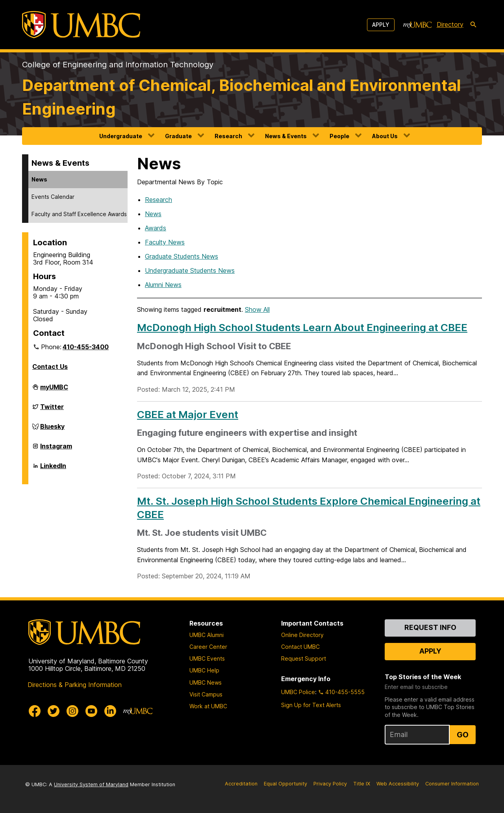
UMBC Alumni (207, 635)
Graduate (178, 136)
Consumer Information (452, 784)
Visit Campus (206, 694)
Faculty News (165, 242)
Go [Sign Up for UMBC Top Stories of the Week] (463, 735)
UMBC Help (204, 670)
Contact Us (50, 367)
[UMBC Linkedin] (110, 711)
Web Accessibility (398, 784)
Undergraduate (121, 136)
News (39, 179)
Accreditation (241, 784)
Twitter (52, 410)
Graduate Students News (182, 256)
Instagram (56, 449)
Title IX (362, 784)
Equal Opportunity (285, 784)
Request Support (304, 658)
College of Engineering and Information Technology (118, 65)
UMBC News (206, 682)
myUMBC (54, 390)
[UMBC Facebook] (35, 711)
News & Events (286, 136)
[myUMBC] (417, 25)
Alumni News (163, 285)
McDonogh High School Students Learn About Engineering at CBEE (302, 327)
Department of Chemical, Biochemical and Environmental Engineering (242, 97)
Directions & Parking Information (75, 685)
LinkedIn (53, 469)
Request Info (430, 627)
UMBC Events (207, 658)
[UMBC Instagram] (72, 711)
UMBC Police (298, 692)
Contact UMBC (300, 647)
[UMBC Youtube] (91, 711)
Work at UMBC (208, 706)
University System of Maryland (91, 784)
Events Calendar (53, 197)
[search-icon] (473, 25)
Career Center (208, 647)
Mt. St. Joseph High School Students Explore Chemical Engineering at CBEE (309, 508)
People (339, 136)
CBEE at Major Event (188, 414)
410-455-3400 (86, 347)
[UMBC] (81, 25)
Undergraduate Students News (190, 270)
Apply (381, 25)
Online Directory (302, 635)
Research (228, 136)
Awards (156, 228)
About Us (385, 136)
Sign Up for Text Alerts (311, 705)
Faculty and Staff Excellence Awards (79, 214)
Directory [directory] (450, 24)
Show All (257, 309)
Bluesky (52, 430)
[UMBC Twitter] (54, 711)
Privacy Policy (330, 784)
